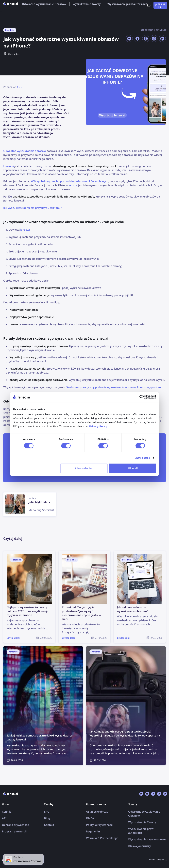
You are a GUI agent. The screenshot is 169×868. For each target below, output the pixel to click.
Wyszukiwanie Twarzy (87, 4)
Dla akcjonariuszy (140, 846)
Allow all (133, 468)
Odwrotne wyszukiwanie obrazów (25, 151)
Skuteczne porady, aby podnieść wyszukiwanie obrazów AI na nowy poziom (114, 387)
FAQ (47, 812)
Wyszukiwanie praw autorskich (127, 4)
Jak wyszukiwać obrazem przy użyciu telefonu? (32, 208)
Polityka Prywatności (100, 825)
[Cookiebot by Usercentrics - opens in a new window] (142, 397)
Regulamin (93, 831)
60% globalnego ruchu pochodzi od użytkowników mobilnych (70, 181)
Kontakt (49, 825)
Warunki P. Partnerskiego (102, 838)
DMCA (90, 818)
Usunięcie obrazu (97, 812)
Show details (142, 458)
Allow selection (84, 468)
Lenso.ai (8, 166)
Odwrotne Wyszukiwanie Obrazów (44, 4)
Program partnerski (15, 831)
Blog (47, 818)
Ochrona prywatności (16, 825)
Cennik (6, 812)
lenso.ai (73, 185)
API (4, 818)
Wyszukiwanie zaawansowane (147, 839)
